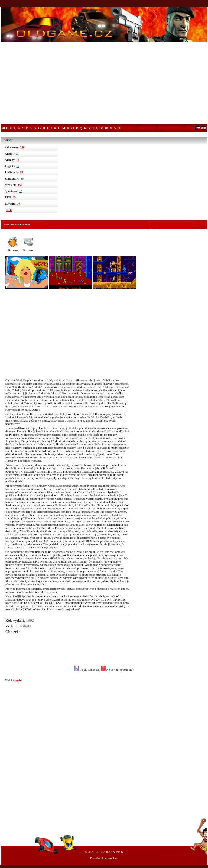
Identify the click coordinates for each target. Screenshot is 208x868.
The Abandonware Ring (104, 858)
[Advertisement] (104, 84)
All (5, 128)
